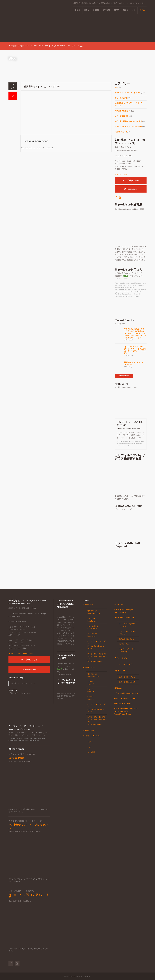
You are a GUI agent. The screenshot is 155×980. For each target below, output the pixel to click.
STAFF (116, 10)
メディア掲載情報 (122, 116)
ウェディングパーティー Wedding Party (124, 611)
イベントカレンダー (126, 664)
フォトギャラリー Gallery (124, 617)
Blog (125, 10)
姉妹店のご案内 (121, 132)
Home (78, 10)
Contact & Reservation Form (125, 699)
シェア (75, 46)
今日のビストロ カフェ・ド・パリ (128, 93)
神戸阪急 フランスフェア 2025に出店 (134, 364)
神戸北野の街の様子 (122, 111)
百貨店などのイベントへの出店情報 (128, 127)
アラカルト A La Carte (91, 736)
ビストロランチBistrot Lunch (93, 627)
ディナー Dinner (89, 668)
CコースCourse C (91, 698)
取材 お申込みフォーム (123, 704)
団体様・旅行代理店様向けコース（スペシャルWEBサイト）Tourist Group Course (97, 658)
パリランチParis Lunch (91, 620)
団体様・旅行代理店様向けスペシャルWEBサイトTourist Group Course (126, 711)
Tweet (80, 46)
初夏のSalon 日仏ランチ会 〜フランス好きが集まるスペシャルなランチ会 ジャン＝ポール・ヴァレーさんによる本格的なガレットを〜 (135, 333)
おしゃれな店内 (121, 98)
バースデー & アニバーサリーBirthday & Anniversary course (97, 645)
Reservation (131, 189)
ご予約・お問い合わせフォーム (126, 693)
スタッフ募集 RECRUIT (127, 682)
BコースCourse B (91, 690)
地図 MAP (118, 688)
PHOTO (96, 10)
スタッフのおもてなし (127, 677)
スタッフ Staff (120, 671)
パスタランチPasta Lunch (92, 635)
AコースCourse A (91, 683)
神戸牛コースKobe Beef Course (94, 612)
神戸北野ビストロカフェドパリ (23, 683)
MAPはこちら (121, 174)
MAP (134, 10)
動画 (116, 88)
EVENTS (107, 10)
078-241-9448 (31, 46)
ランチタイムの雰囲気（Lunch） (127, 625)
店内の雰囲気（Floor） (127, 639)
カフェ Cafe (119, 605)
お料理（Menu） (125, 644)
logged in (35, 148)
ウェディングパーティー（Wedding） (128, 650)
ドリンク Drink (88, 731)
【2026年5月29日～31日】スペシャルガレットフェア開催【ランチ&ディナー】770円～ (135, 350)
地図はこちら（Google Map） (21, 654)
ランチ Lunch (88, 605)
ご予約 (142, 10)
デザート (91, 742)
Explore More (124, 376)
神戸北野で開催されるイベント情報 (128, 121)
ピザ (89, 747)
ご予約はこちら (131, 181)
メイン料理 (91, 752)
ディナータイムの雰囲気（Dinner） (128, 633)
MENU (87, 10)
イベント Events (121, 658)
